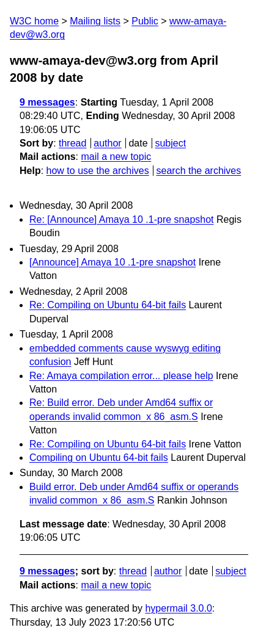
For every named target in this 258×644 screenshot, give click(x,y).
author (107, 143)
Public (145, 21)
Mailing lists (95, 21)
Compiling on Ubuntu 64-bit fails (99, 458)
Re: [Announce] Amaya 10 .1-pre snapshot (122, 219)
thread (72, 143)
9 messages (47, 102)
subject (170, 143)
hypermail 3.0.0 (178, 608)
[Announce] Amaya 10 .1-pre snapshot (112, 262)
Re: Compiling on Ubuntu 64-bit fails (108, 305)
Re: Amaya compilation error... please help (121, 376)
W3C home (34, 21)
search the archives (199, 171)
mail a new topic (116, 157)
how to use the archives (98, 171)
